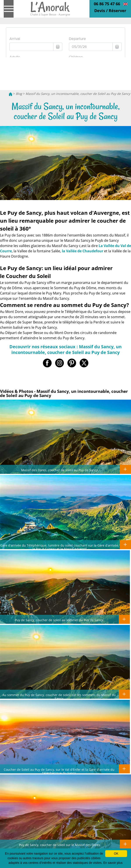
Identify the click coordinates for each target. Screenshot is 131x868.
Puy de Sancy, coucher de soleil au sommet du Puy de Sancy (59, 620)
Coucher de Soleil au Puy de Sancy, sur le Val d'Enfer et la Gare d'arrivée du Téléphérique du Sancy (59, 771)
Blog (19, 94)
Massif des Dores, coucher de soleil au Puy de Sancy (59, 470)
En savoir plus (113, 863)
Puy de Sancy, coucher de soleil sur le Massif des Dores (60, 845)
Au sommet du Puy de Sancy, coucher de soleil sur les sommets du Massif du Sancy (59, 697)
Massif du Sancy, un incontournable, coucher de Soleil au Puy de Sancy (78, 94)
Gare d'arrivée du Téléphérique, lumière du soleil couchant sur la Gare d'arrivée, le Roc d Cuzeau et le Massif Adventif (60, 547)
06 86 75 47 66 (107, 4)
